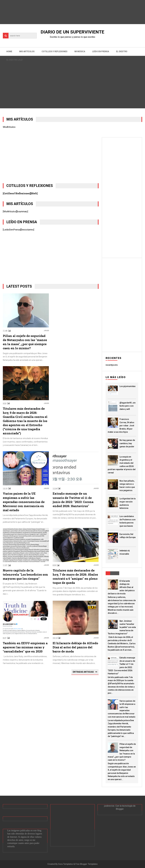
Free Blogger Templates (87, 864)
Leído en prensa (101, 51)
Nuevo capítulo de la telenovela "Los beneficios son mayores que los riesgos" (25, 574)
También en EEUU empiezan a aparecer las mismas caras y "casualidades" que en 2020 (25, 647)
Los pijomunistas (128, 386)
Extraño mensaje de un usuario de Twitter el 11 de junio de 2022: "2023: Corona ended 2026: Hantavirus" (73, 500)
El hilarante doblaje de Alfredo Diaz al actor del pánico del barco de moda (75, 647)
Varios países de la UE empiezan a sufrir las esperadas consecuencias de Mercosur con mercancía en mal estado (24, 502)
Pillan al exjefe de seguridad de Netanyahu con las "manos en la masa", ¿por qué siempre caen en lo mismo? (25, 342)
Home (9, 51)
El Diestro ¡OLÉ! (15, 60)
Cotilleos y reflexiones (55, 51)
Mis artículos (27, 51)
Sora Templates (66, 864)
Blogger (120, 809)
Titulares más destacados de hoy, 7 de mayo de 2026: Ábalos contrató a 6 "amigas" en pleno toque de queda (75, 577)
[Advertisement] (51, 157)
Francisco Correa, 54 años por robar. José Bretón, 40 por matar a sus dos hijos (121, 426)
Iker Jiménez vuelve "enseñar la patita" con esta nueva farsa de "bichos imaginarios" (122, 627)
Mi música (80, 51)
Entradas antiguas (83, 672)
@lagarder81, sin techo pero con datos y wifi (128, 406)
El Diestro (122, 51)
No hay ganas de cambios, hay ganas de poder (127, 443)
